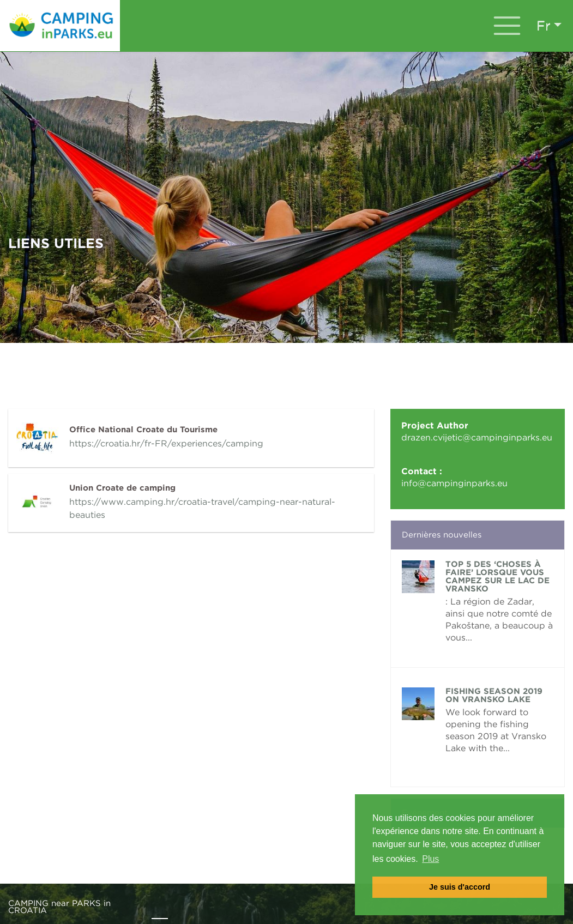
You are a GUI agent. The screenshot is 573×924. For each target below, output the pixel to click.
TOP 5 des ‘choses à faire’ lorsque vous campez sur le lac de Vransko (497, 576)
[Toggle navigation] (507, 26)
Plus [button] (430, 859)
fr (544, 25)
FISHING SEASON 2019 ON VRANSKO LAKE (494, 695)
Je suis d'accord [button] (460, 887)
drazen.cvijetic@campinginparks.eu (477, 437)
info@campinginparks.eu (454, 483)
